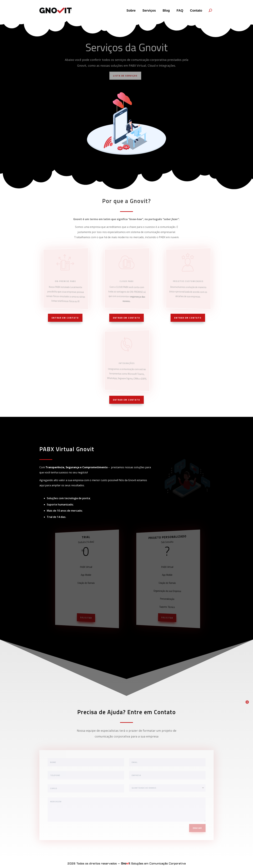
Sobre (131, 10)
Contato (196, 10)
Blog (166, 10)
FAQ (180, 10)
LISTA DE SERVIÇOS (125, 77)
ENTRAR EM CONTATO (65, 318)
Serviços (149, 10)
